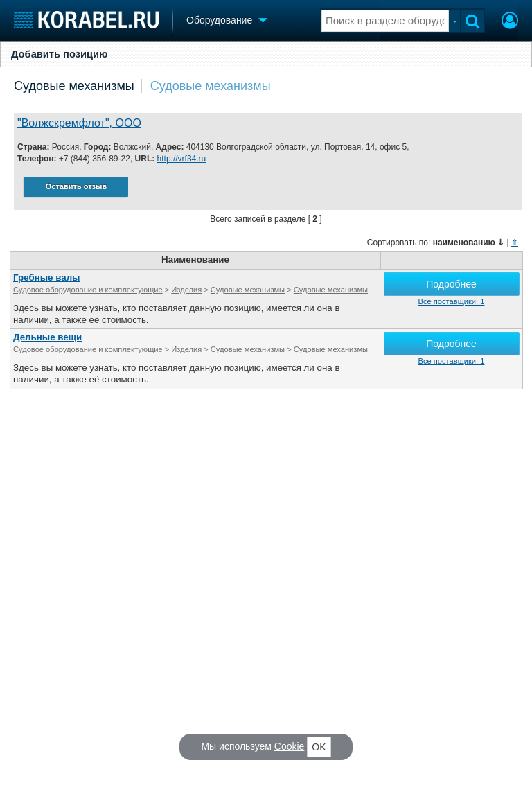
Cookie (290, 746)
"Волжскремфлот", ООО (79, 123)
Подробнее (451, 284)
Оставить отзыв (76, 186)
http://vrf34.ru (182, 159)
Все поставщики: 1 (452, 301)
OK (319, 747)
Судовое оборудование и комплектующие (88, 290)
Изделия (186, 290)
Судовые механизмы (74, 86)
